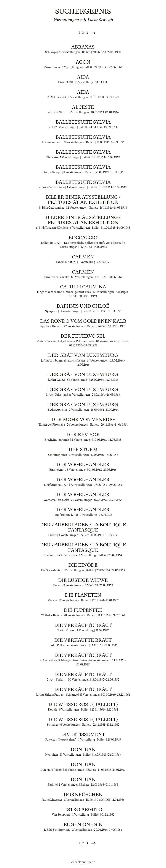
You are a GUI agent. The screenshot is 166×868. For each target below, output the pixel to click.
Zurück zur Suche (83, 862)
